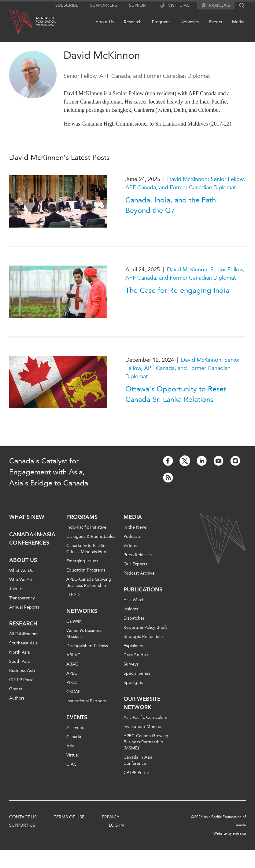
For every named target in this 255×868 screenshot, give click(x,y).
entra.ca (239, 833)
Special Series (137, 673)
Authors (17, 698)
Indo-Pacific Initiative (86, 527)
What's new (27, 517)
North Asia (19, 652)
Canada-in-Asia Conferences (32, 539)
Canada (74, 737)
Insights (131, 609)
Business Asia (22, 671)
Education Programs (86, 570)
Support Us (22, 825)
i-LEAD (73, 595)
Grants (16, 689)
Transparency (22, 598)
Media (238, 22)
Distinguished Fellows (87, 646)
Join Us (16, 589)
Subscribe (67, 5)
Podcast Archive (139, 573)
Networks (190, 22)
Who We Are (21, 580)
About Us (105, 22)
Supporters (104, 5)
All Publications (24, 634)
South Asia (19, 661)
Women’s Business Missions (84, 634)
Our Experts (135, 564)
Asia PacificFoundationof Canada (46, 22)
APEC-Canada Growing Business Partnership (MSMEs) (146, 742)
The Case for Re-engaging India (177, 290)
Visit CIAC (175, 6)
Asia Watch (134, 600)
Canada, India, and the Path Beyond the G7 (171, 205)
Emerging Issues (82, 561)
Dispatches (134, 618)
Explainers (133, 646)
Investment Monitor (143, 727)
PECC (72, 683)
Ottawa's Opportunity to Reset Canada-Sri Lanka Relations (176, 394)
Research (133, 22)
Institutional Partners (86, 701)
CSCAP (73, 692)
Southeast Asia (23, 643)
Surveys (131, 664)
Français (220, 6)
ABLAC (73, 655)
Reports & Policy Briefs (145, 627)
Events (216, 22)
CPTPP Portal (22, 680)
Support (139, 5)
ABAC (72, 664)
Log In (116, 825)
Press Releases (138, 555)
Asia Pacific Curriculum (145, 717)
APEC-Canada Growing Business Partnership (89, 582)
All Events (76, 728)
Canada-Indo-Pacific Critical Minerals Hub (86, 549)
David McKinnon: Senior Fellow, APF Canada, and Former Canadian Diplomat (183, 368)
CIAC (72, 764)
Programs (161, 22)
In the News (135, 527)
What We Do (21, 570)
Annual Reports (24, 607)
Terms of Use (69, 817)
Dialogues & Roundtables (91, 536)
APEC (72, 673)
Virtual (72, 755)
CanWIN (74, 621)
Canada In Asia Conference (138, 760)
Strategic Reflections (144, 637)
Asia (70, 746)
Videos (130, 546)
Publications (143, 590)
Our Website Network (142, 703)
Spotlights (133, 683)
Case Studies (136, 655)
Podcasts (132, 536)
